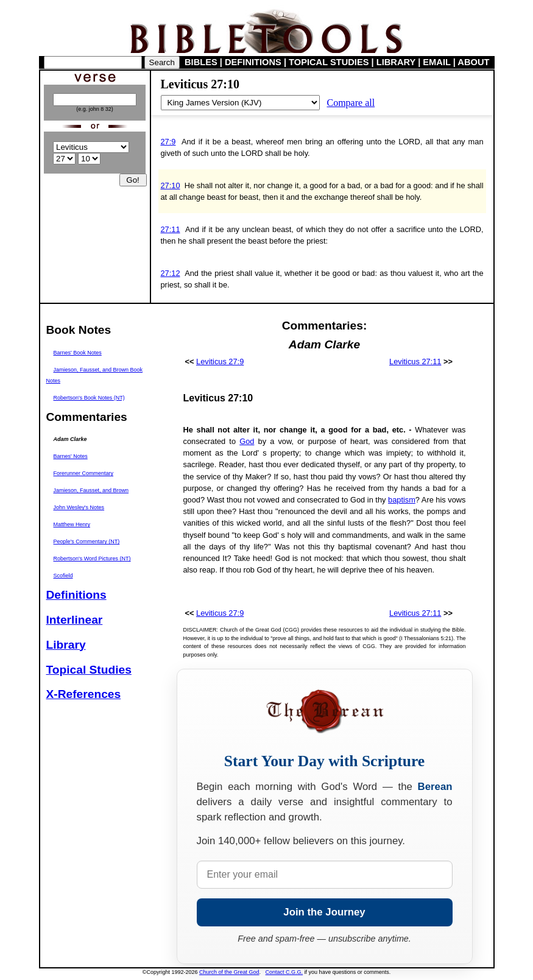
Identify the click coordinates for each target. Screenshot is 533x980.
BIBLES (201, 62)
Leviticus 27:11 (415, 361)
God (247, 441)
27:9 (168, 142)
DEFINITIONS (253, 62)
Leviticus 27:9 (220, 361)
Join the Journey (324, 912)
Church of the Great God (229, 972)
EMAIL (436, 62)
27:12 (171, 273)
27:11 (171, 229)
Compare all (351, 103)
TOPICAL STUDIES (329, 62)
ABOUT (473, 62)
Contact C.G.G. (284, 972)
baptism (402, 500)
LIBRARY (396, 62)
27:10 (171, 185)
